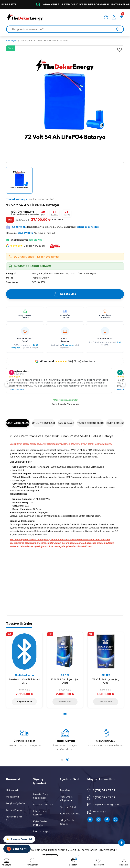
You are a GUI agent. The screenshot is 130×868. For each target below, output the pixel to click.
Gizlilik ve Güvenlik (43, 804)
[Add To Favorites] (120, 50)
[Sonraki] (123, 384)
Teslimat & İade (69, 807)
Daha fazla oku (16, 390)
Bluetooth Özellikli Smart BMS (24, 681)
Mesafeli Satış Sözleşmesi (41, 796)
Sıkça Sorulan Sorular (68, 822)
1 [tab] (65, 714)
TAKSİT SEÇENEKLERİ (90, 423)
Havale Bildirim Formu (14, 818)
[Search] (65, 29)
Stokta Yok (65, 702)
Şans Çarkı (17, 849)
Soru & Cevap (66, 423)
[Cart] (122, 17)
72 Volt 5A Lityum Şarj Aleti (106, 681)
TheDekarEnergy (30, 199)
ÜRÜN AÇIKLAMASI (18, 423)
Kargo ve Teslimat (70, 814)
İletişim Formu (14, 810)
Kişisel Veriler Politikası (40, 823)
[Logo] (25, 17)
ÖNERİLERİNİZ (115, 423)
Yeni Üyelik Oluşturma (66, 798)
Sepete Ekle (24, 702)
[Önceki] (7, 384)
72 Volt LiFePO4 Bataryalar (83, 273)
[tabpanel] (24, 670)
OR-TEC (65, 675)
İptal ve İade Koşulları (40, 813)
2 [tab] (68, 760)
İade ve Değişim (42, 831)
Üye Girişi (65, 790)
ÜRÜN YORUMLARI (43, 423)
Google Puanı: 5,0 (19, 839)
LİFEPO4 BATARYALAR (56, 273)
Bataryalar (37, 273)
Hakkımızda (13, 790)
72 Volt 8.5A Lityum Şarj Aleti (65, 681)
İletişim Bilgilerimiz (16, 803)
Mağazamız (12, 797)
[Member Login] (114, 17)
